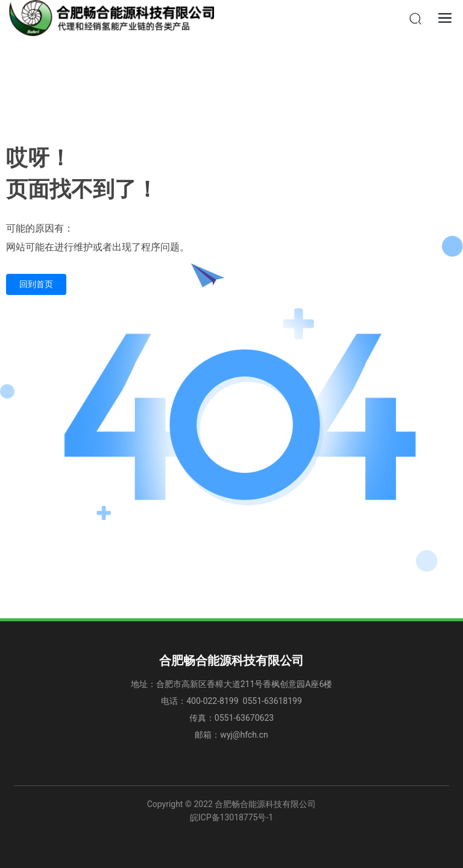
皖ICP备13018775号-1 (231, 817)
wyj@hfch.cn (244, 735)
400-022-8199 (213, 701)
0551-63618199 (272, 701)
